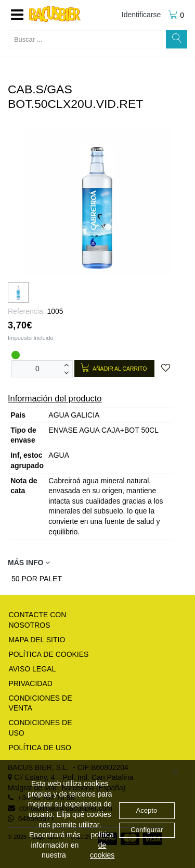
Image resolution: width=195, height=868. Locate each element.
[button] (17, 15)
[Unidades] (37, 369)
